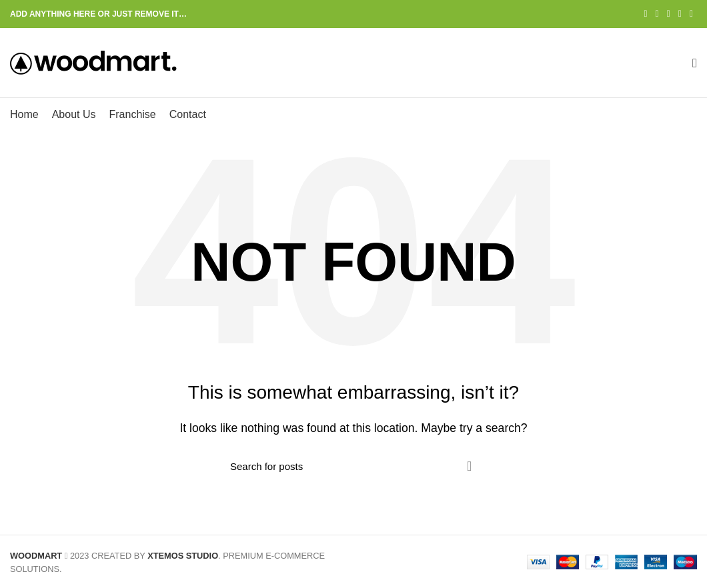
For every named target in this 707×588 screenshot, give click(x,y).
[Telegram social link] (691, 14)
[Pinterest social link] (669, 14)
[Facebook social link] (645, 14)
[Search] (353, 466)
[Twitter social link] (657, 14)
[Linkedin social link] (680, 14)
